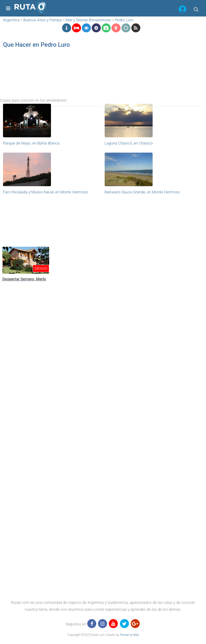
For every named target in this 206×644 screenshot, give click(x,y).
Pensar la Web (129, 635)
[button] (182, 10)
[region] (102, 76)
